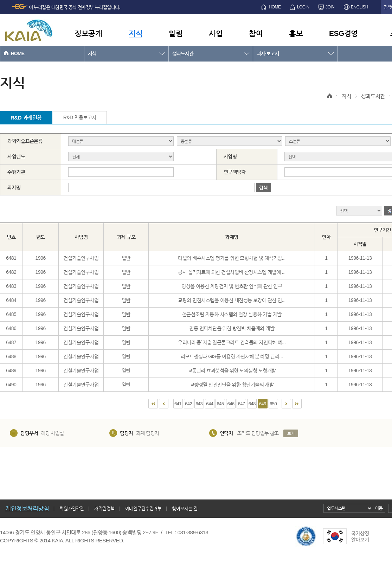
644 (210, 404)
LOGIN (303, 7)
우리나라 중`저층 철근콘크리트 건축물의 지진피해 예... (232, 342)
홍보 (296, 33)
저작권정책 (104, 508)
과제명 (14, 187)
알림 (176, 33)
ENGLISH (359, 7)
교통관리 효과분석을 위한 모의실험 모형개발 (232, 370)
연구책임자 (235, 172)
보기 (291, 433)
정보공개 (88, 33)
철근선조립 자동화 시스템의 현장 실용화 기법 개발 (232, 314)
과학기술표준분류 (25, 141)
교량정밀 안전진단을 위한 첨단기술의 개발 (232, 385)
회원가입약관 (72, 508)
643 (199, 404)
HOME (275, 7)
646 (231, 404)
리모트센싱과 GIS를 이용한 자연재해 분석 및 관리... (232, 356)
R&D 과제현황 (26, 118)
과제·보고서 (268, 53)
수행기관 (16, 172)
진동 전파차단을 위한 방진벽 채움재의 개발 (232, 328)
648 (252, 404)
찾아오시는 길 (185, 508)
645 (220, 404)
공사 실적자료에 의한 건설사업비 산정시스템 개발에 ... (232, 272)
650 (273, 404)
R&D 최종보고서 (80, 117)
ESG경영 (343, 33)
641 (178, 404)
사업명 (230, 156)
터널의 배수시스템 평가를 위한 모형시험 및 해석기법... (232, 258)
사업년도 (16, 156)
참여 (256, 33)
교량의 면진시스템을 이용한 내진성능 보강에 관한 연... (232, 300)
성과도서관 (183, 53)
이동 (379, 508)
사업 (216, 33)
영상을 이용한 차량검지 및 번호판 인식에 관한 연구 (232, 286)
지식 (136, 33)
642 (188, 404)
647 (242, 404)
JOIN (330, 7)
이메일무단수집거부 (143, 508)
